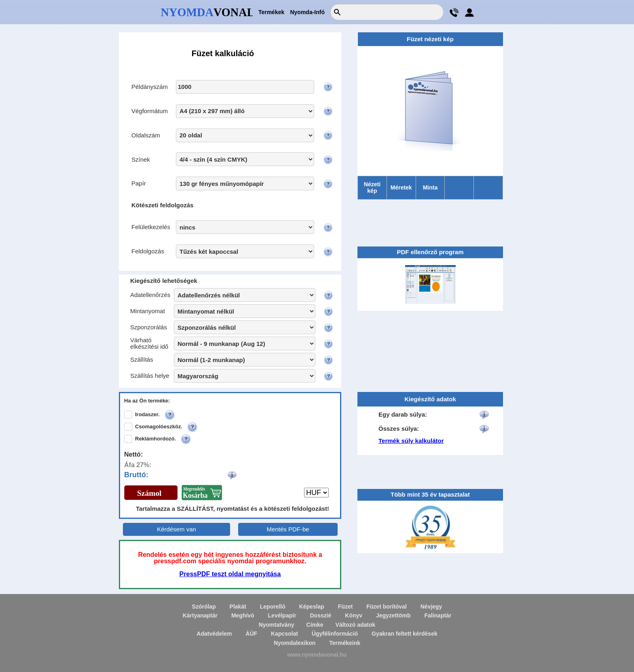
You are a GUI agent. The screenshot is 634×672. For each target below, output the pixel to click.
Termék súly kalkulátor (411, 441)
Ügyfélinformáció (335, 634)
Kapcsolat (284, 634)
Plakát (238, 607)
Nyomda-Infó (307, 12)
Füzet (346, 607)
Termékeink (345, 643)
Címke (315, 625)
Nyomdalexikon (295, 643)
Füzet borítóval (387, 607)
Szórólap (204, 607)
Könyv (354, 615)
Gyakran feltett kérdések (405, 634)
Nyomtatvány (277, 625)
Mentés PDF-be (288, 529)
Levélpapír (282, 615)
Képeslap (312, 607)
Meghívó (243, 615)
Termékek (271, 12)
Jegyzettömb (393, 615)
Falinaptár (438, 615)
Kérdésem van (176, 529)
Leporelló (273, 607)
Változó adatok (356, 625)
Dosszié (320, 615)
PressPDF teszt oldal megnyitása (230, 574)
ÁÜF (251, 634)
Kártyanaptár (200, 615)
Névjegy (431, 607)
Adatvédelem (214, 634)
